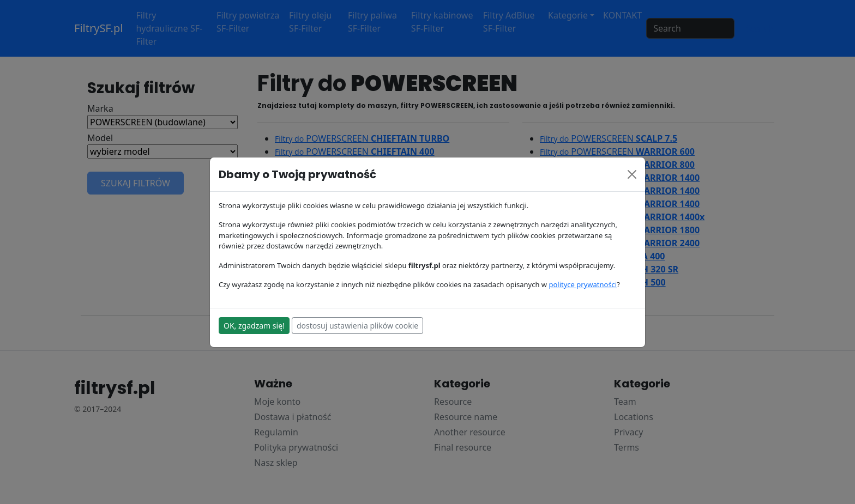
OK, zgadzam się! (254, 326)
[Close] (632, 174)
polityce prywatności (583, 284)
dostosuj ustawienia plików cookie (357, 326)
